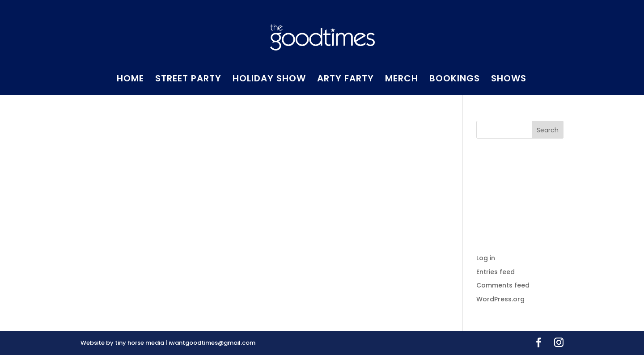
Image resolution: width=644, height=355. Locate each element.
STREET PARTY (188, 80)
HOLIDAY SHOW (269, 80)
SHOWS (509, 80)
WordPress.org (500, 299)
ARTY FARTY (345, 80)
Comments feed (503, 285)
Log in (486, 258)
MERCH (402, 80)
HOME (130, 80)
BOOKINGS (455, 80)
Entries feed (496, 272)
